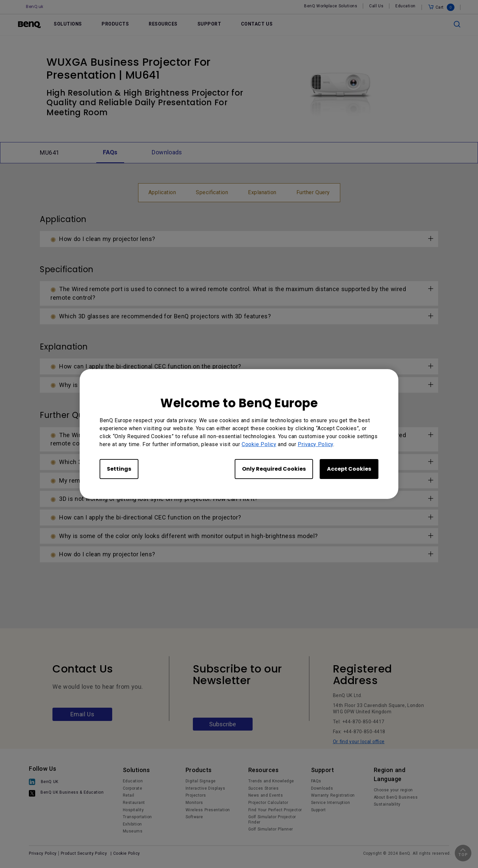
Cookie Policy (259, 444)
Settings (119, 469)
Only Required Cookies (274, 469)
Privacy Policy (316, 444)
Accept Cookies (349, 469)
